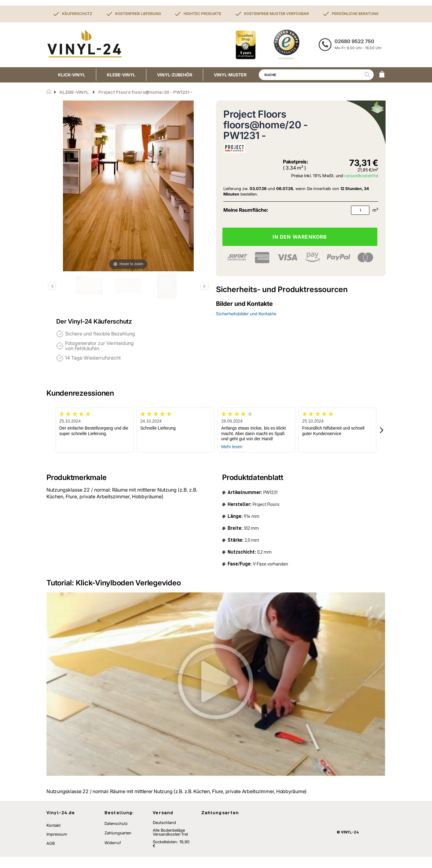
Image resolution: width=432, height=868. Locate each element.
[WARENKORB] (382, 75)
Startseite (49, 92)
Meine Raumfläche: (246, 210)
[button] (382, 430)
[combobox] (316, 75)
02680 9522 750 (354, 41)
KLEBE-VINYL (74, 92)
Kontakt (53, 836)
